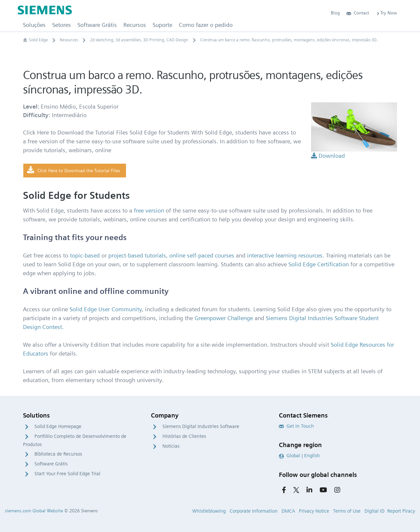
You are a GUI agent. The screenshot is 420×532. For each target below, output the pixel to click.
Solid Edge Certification (319, 264)
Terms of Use (347, 511)
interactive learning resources (285, 255)
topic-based (85, 255)
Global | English (299, 456)
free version (149, 210)
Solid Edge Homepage (58, 426)
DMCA (288, 511)
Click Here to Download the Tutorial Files (74, 170)
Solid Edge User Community (106, 309)
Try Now (386, 13)
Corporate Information (254, 511)
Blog (335, 13)
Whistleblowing (209, 511)
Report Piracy (401, 511)
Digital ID (375, 511)
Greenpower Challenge (224, 318)
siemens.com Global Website (34, 511)
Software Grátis (51, 464)
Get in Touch (296, 426)
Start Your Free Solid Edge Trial (67, 474)
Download (328, 156)
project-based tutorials (137, 255)
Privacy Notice (314, 511)
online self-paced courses (202, 255)
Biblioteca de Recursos (58, 454)
